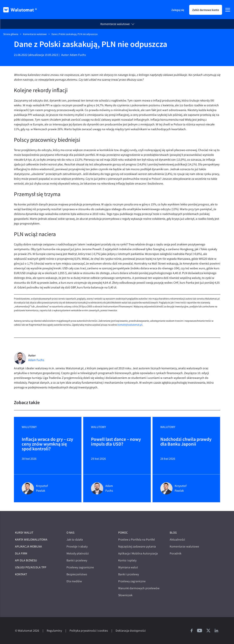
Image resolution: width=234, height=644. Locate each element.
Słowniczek (125, 595)
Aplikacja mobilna (28, 547)
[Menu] (228, 10)
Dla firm (21, 553)
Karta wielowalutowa (31, 540)
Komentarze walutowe (115, 24)
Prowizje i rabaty (77, 547)
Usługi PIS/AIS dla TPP (31, 567)
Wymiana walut (128, 567)
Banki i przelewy (77, 560)
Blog (173, 533)
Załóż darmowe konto (206, 10)
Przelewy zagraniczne (80, 567)
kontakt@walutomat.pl (130, 325)
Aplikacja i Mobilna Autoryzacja (138, 553)
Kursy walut (24, 533)
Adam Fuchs (78, 55)
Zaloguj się (178, 10)
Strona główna (11, 34)
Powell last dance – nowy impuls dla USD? (116, 442)
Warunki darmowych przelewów (139, 588)
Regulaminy (54, 631)
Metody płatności (78, 553)
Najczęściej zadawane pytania (137, 547)
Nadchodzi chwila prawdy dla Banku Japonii (186, 442)
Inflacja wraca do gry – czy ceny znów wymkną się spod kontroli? (47, 444)
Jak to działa (75, 540)
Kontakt (21, 574)
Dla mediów (74, 581)
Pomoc (123, 533)
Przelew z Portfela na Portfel (137, 540)
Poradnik (176, 553)
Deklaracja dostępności (131, 631)
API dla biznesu (26, 560)
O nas (70, 533)
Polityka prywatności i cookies (89, 631)
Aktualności (177, 540)
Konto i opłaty (127, 560)
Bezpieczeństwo (77, 574)
